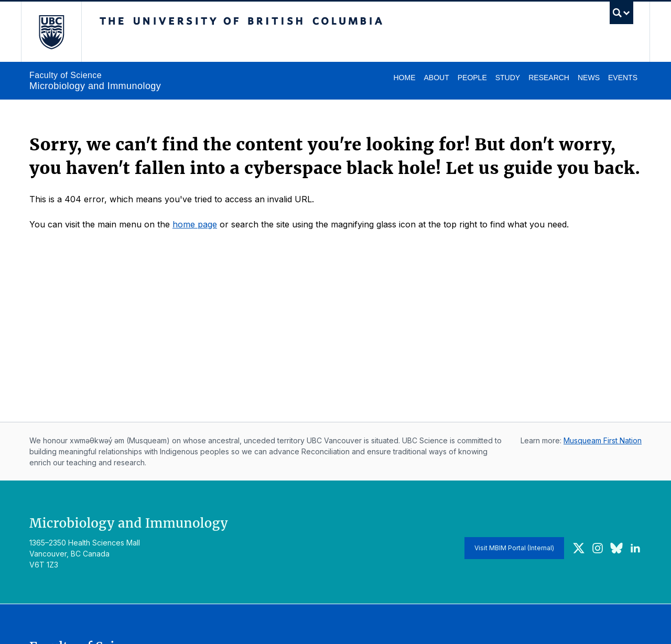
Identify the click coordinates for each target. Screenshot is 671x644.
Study (508, 78)
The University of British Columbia (51, 32)
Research (549, 78)
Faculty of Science (66, 75)
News (589, 78)
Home (404, 78)
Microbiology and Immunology (95, 86)
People (472, 78)
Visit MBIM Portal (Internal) (514, 548)
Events (623, 78)
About (436, 78)
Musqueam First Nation (603, 440)
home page (195, 224)
